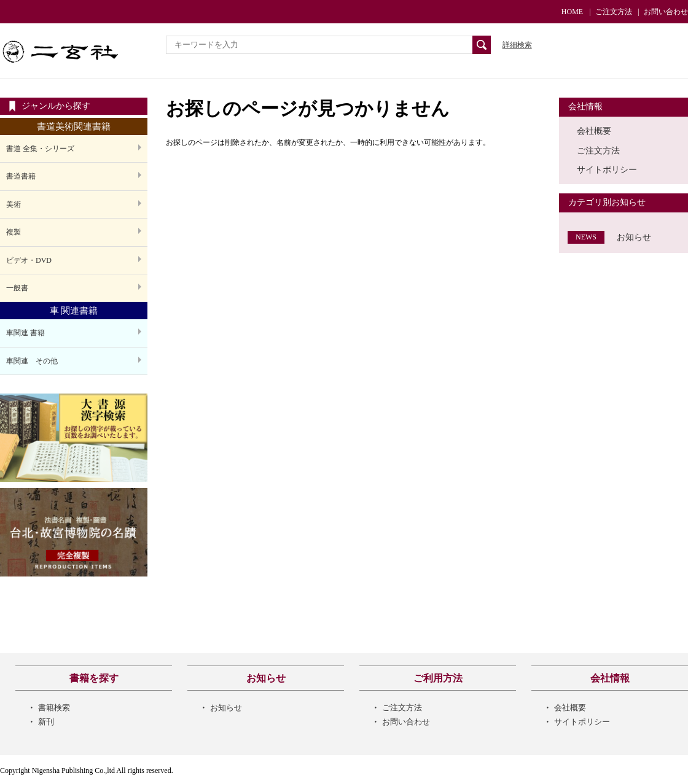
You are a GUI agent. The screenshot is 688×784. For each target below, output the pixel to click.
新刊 (46, 722)
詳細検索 (517, 45)
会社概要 (594, 131)
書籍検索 (54, 708)
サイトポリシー (607, 169)
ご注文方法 (614, 12)
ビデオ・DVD (29, 260)
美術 (14, 204)
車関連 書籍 (25, 333)
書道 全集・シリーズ (40, 149)
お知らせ (634, 237)
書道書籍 (21, 176)
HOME (572, 12)
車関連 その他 (32, 361)
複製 (14, 232)
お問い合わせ (666, 12)
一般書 (17, 288)
